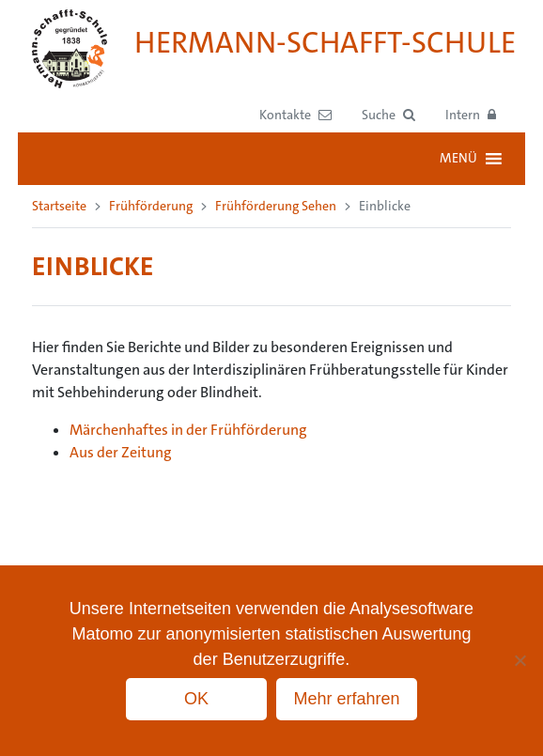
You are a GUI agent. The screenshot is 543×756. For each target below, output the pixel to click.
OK (196, 699)
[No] (520, 660)
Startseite (59, 206)
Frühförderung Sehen (276, 206)
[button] (388, 115)
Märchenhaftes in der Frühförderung (188, 430)
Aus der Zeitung (121, 452)
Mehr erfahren (346, 699)
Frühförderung (151, 206)
